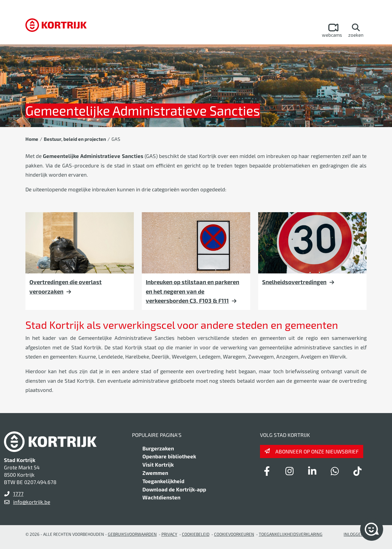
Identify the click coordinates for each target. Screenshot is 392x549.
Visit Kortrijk (158, 464)
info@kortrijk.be (32, 502)
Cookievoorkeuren (234, 534)
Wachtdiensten (161, 497)
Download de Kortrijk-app (174, 489)
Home (32, 139)
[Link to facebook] (267, 471)
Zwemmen (155, 473)
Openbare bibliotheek (169, 456)
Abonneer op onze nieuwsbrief (317, 451)
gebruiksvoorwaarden (132, 534)
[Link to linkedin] (312, 471)
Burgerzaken (158, 448)
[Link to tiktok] (357, 471)
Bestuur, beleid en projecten (75, 139)
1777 (18, 494)
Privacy (169, 534)
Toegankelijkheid (163, 481)
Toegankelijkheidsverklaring (291, 534)
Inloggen (354, 534)
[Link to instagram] (289, 471)
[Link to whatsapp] (335, 471)
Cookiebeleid (196, 534)
